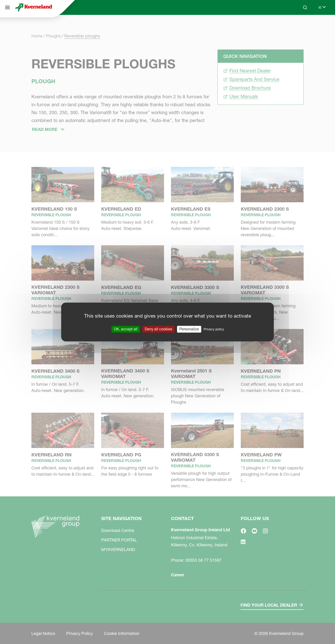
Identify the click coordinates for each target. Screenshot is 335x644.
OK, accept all (126, 329)
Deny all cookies (158, 329)
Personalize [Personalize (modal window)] (189, 329)
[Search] (305, 7)
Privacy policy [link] (214, 329)
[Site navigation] (7, 7)
